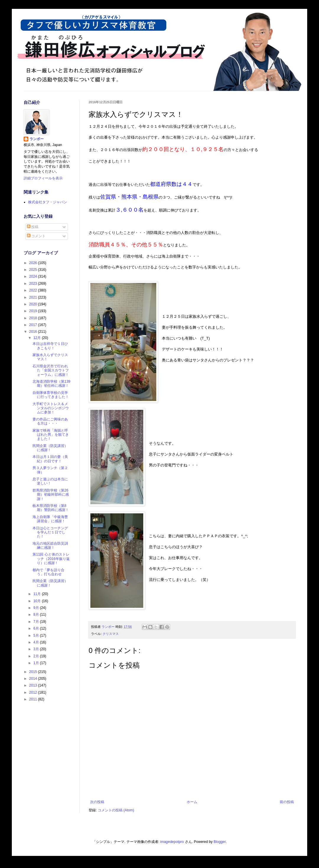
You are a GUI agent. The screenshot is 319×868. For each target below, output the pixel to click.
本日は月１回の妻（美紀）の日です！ (50, 459)
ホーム (192, 802)
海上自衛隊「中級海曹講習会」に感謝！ (50, 519)
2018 (34, 318)
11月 (38, 594)
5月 (37, 636)
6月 (37, 628)
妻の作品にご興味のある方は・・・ (50, 421)
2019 (34, 311)
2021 (34, 297)
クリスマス (111, 634)
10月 (38, 601)
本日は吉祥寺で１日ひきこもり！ (50, 346)
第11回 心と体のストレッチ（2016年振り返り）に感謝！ (51, 559)
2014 (34, 679)
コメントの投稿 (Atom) (116, 810)
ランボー (37, 139)
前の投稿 (287, 802)
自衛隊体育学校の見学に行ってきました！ (51, 395)
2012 (34, 692)
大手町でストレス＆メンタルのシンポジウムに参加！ (51, 408)
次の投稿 (97, 802)
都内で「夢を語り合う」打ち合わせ (48, 572)
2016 (34, 332)
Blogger (220, 842)
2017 (34, 325)
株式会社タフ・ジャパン (48, 202)
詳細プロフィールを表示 (43, 178)
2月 (37, 656)
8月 (37, 615)
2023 (34, 284)
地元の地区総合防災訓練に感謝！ (50, 546)
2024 (34, 276)
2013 (34, 685)
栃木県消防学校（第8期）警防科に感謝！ (51, 508)
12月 (38, 338)
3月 (37, 649)
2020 (34, 304)
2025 (34, 270)
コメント (36, 236)
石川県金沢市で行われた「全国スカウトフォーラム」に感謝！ (51, 370)
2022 (34, 290)
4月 (37, 642)
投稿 (33, 227)
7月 (37, 622)
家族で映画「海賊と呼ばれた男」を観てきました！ (51, 435)
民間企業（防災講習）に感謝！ (50, 448)
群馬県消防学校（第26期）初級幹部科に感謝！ (51, 495)
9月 (37, 608)
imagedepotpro (172, 842)
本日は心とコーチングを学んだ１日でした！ (50, 532)
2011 (34, 699)
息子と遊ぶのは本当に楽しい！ (50, 481)
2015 (34, 672)
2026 (34, 263)
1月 (37, 663)
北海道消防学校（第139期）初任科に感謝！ (51, 384)
